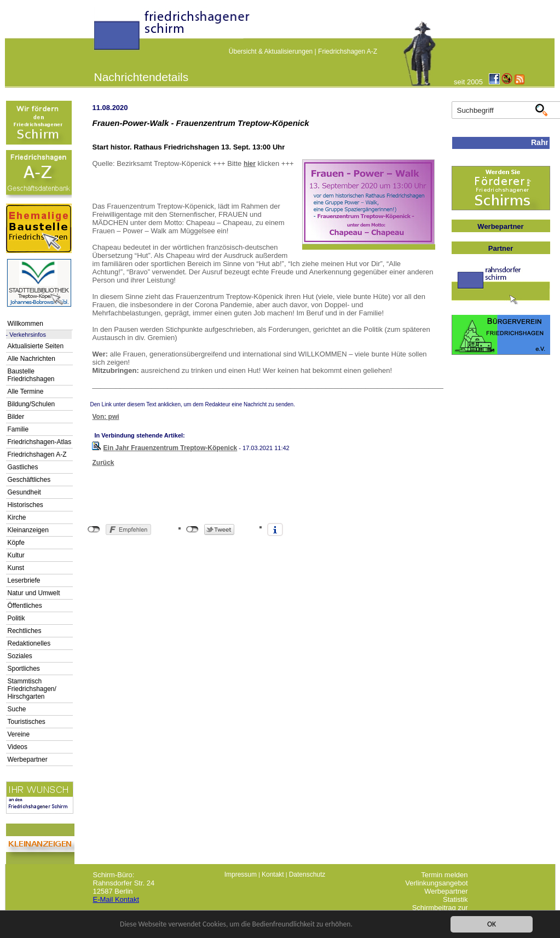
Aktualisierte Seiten (36, 346)
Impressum (241, 874)
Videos (18, 747)
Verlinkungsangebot (436, 883)
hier (250, 164)
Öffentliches (25, 606)
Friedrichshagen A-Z (348, 51)
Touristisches (27, 722)
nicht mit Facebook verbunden (94, 530)
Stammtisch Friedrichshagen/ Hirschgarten (32, 689)
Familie (18, 429)
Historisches (25, 505)
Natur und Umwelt (34, 593)
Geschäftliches (29, 480)
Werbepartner (28, 759)
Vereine (19, 734)
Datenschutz (307, 874)
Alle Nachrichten (31, 359)
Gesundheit (24, 492)
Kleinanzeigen (28, 530)
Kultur (16, 555)
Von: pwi (106, 417)
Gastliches (23, 467)
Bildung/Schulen (31, 404)
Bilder (16, 417)
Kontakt (273, 874)
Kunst (16, 568)
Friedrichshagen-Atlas (40, 442)
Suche (17, 709)
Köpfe (16, 543)
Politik (16, 618)
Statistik (455, 899)
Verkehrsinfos (28, 335)
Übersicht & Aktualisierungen (271, 51)
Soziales (20, 656)
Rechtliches (25, 631)
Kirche (17, 517)
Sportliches (24, 669)
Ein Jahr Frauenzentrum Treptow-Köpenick (171, 448)
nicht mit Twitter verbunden (192, 530)
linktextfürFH (101, 34)
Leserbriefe (24, 580)
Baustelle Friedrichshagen (31, 375)
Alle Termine (26, 392)
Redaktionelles (29, 643)
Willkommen (25, 324)
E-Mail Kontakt (116, 899)
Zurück (103, 463)
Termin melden (444, 875)
